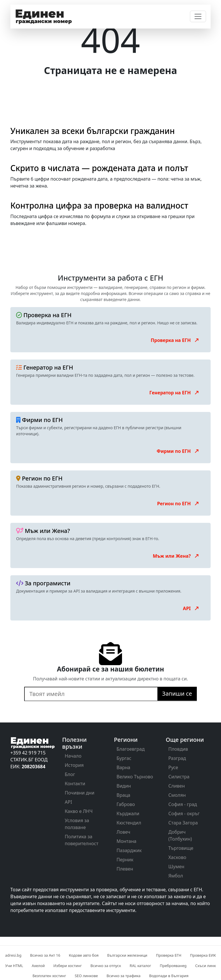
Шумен (176, 867)
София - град (183, 804)
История (74, 765)
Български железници (127, 955)
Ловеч (123, 832)
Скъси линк (205, 966)
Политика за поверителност (82, 840)
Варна (123, 767)
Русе (173, 767)
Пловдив (178, 749)
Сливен (177, 786)
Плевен (125, 869)
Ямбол (176, 876)
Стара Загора (183, 823)
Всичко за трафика (123, 976)
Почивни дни (80, 793)
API (191, 608)
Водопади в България (169, 976)
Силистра (179, 777)
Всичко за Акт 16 (45, 955)
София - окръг (184, 813)
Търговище (181, 848)
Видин (124, 786)
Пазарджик (129, 850)
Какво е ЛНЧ (79, 811)
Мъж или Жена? (176, 556)
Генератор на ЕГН (174, 393)
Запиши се (177, 694)
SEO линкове (86, 976)
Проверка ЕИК (203, 955)
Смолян (177, 795)
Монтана (126, 841)
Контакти (75, 784)
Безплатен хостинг (49, 976)
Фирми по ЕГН (178, 451)
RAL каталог (141, 966)
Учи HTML (14, 966)
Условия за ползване (77, 824)
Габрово (126, 804)
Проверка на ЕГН (175, 340)
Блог (70, 774)
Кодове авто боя (84, 955)
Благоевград (131, 749)
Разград (177, 758)
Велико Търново (135, 777)
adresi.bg (13, 955)
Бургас (124, 758)
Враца (123, 795)
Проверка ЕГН (169, 955)
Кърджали (128, 813)
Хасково (177, 857)
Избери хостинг (68, 966)
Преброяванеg (173, 966)
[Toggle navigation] (198, 16)
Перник (125, 860)
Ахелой (38, 966)
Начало (73, 756)
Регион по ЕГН (178, 504)
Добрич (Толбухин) (180, 835)
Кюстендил (129, 823)
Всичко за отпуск (106, 966)
